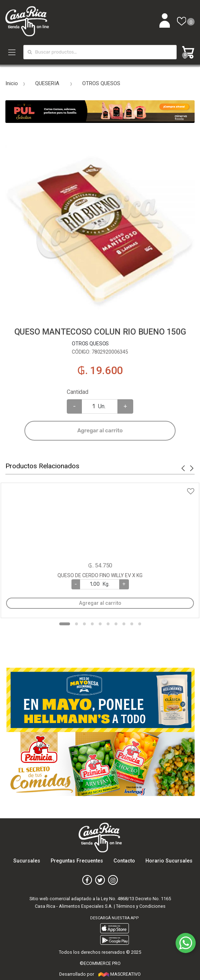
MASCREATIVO (120, 974)
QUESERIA (47, 83)
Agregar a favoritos (100, 487)
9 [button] (132, 624)
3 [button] (84, 624)
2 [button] (76, 624)
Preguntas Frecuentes (77, 861)
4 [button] (92, 624)
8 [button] (124, 624)
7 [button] (116, 624)
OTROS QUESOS (101, 83)
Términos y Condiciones (141, 906)
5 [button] (100, 624)
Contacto (124, 861)
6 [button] (108, 624)
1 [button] (65, 624)
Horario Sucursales (169, 861)
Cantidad (78, 392)
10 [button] (140, 624)
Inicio (12, 83)
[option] (100, 225)
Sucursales (27, 861)
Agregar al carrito (100, 431)
